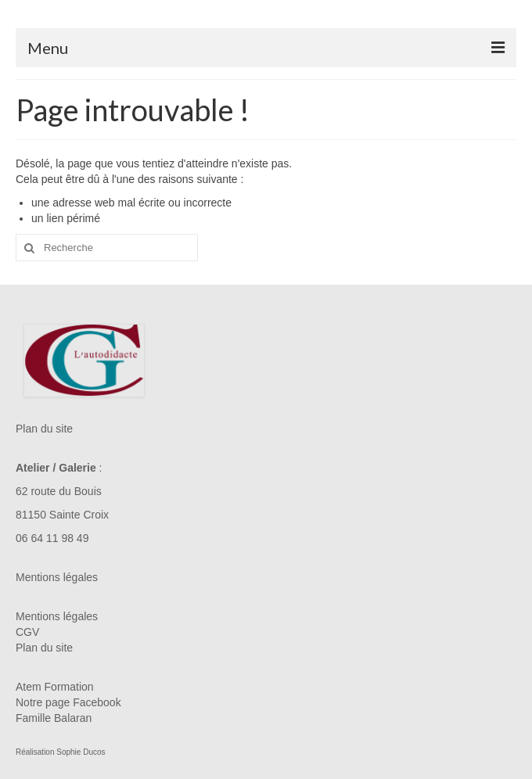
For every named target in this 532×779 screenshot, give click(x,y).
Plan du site (44, 429)
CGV (27, 632)
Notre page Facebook (68, 702)
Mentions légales (57, 577)
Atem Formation (55, 687)
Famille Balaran (54, 718)
